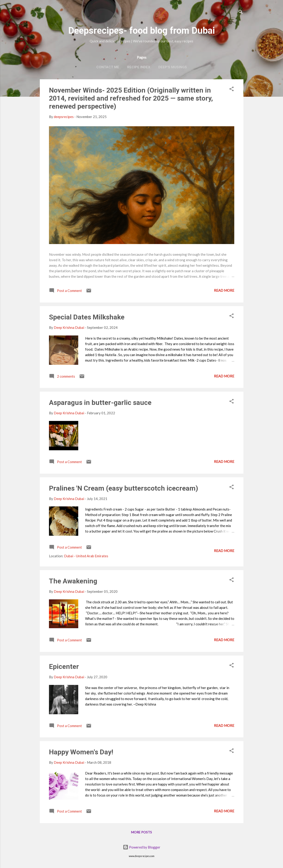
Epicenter (64, 666)
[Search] (241, 12)
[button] (232, 90)
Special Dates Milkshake (87, 317)
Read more (224, 290)
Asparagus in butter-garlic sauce (100, 402)
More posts (141, 832)
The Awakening (73, 581)
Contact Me (108, 67)
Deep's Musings (173, 67)
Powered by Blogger (142, 847)
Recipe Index (139, 67)
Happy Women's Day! (81, 752)
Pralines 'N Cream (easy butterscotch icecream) (124, 488)
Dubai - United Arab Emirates (86, 556)
